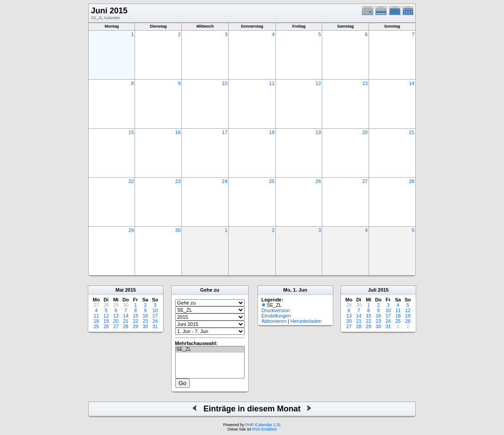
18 (272, 132)
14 (412, 83)
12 (318, 83)
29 (131, 230)
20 (365, 132)
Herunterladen (306, 321)
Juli (372, 290)
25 (272, 181)
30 (178, 230)
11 (272, 83)
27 (365, 181)
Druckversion (276, 310)
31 (155, 326)
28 (412, 181)
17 (225, 132)
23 (178, 181)
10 (225, 83)
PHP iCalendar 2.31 (263, 425)
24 (225, 181)
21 (412, 132)
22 (131, 181)
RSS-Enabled (264, 429)
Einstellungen (276, 316)
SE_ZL (210, 350)
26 (318, 181)
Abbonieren (274, 321)
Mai (119, 290)
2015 (130, 290)
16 (178, 132)
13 (365, 83)
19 (318, 132)
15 (131, 132)
